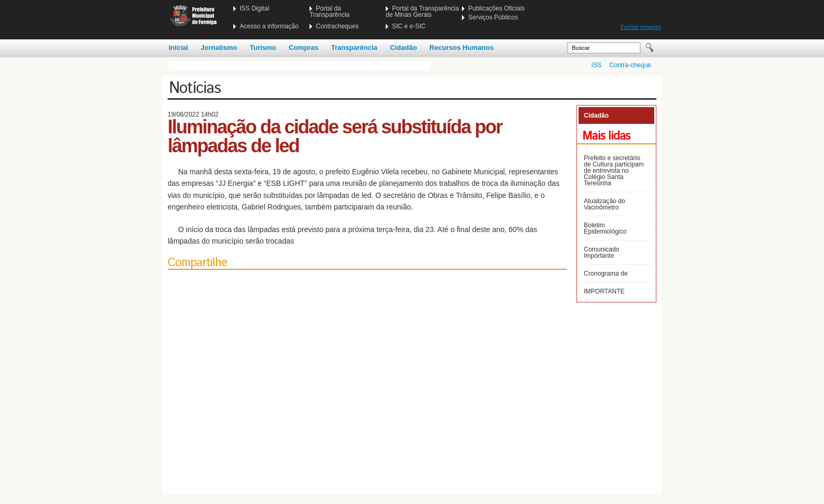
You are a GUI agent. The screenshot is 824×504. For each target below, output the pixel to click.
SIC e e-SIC (409, 26)
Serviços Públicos (493, 17)
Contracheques (337, 26)
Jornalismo (219, 48)
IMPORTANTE (604, 291)
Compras (304, 48)
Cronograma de (606, 274)
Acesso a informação (269, 26)
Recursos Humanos (461, 48)
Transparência (354, 48)
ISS (596, 65)
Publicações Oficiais (496, 8)
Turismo (263, 48)
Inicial (178, 48)
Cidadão (403, 48)
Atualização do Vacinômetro (605, 204)
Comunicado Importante (601, 253)
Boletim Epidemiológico (605, 228)
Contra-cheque (630, 65)
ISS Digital (254, 8)
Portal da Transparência (329, 12)
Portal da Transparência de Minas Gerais (422, 12)
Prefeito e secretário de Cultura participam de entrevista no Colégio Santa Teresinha (614, 171)
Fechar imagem (641, 27)
